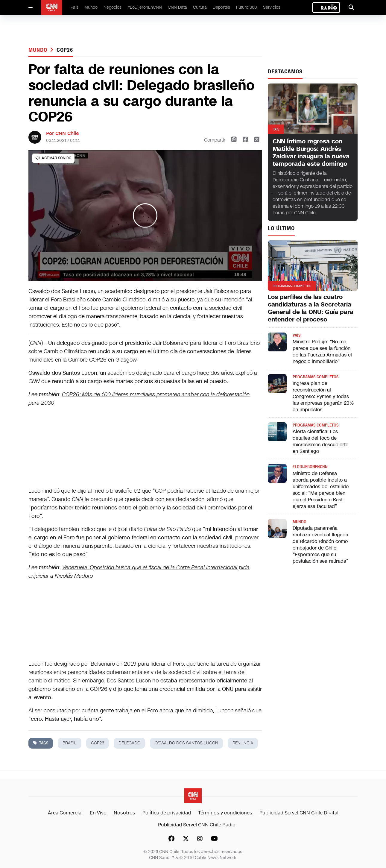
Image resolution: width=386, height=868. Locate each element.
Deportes (221, 7)
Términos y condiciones (225, 813)
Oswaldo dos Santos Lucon (186, 743)
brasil (70, 743)
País (75, 7)
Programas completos (316, 377)
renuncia (243, 743)
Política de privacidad (167, 813)
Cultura (200, 7)
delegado (129, 743)
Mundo (91, 7)
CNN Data (177, 7)
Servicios (272, 7)
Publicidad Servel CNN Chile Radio (197, 825)
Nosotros (124, 813)
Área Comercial (65, 813)
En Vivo (98, 813)
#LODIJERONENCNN (310, 467)
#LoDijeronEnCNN (145, 7)
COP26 (65, 50)
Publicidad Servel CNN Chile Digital (299, 813)
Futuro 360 (247, 7)
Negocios (113, 7)
